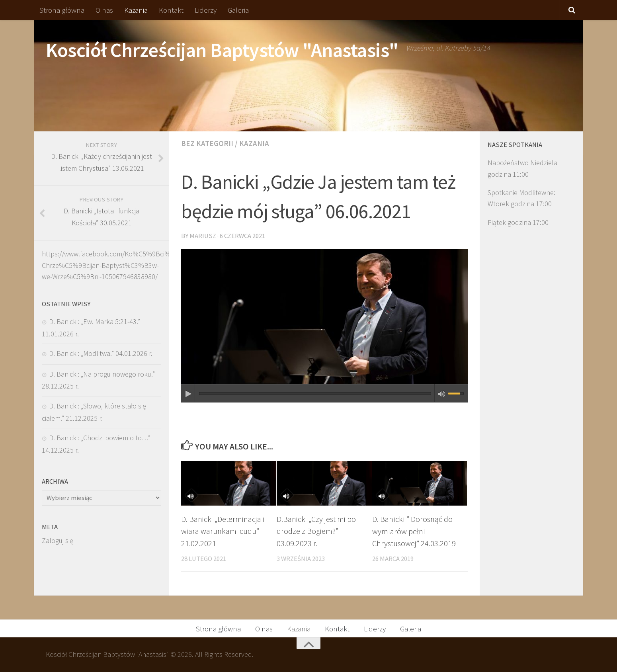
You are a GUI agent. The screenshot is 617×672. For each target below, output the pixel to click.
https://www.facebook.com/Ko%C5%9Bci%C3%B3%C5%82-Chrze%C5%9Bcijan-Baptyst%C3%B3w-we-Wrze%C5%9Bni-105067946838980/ (131, 265)
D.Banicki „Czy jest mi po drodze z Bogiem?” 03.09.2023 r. (317, 531)
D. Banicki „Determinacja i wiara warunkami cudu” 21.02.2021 (224, 531)
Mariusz (203, 236)
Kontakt (171, 10)
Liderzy (206, 10)
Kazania (136, 10)
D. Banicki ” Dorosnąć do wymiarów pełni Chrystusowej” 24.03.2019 (414, 531)
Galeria (238, 10)
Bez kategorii (207, 143)
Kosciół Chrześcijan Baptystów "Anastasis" (222, 50)
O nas (104, 10)
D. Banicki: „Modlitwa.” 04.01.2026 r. (101, 353)
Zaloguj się (58, 540)
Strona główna (62, 10)
